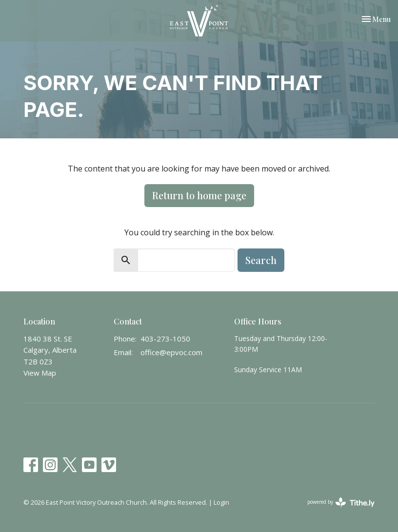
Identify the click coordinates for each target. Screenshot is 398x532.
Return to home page (199, 195)
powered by (341, 503)
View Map (40, 373)
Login (221, 502)
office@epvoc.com (171, 352)
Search (261, 260)
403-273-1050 (165, 339)
